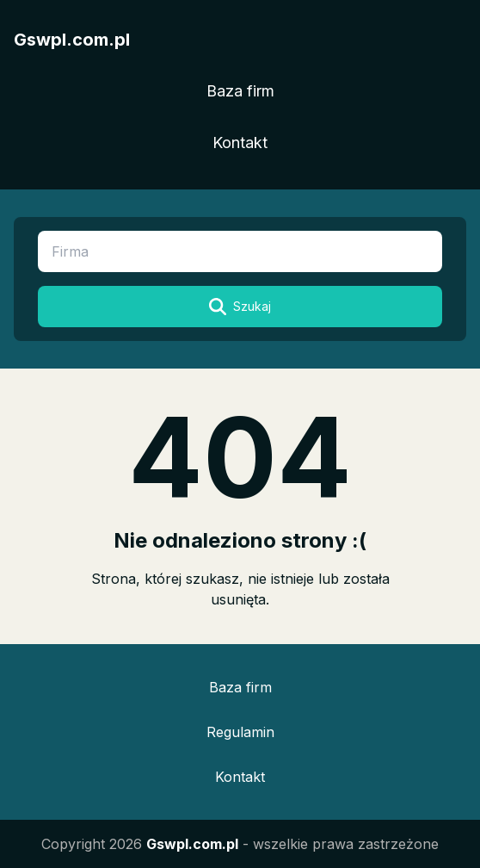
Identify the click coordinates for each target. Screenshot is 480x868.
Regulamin (240, 732)
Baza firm (240, 91)
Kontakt (240, 143)
